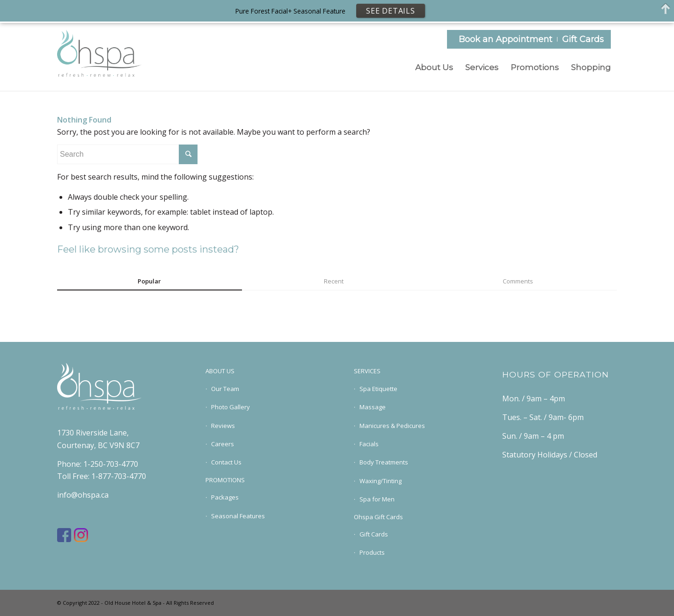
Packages (225, 497)
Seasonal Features (238, 516)
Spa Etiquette (378, 389)
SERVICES (367, 371)
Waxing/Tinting (381, 481)
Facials (369, 444)
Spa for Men (377, 499)
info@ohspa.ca (83, 495)
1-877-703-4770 (119, 476)
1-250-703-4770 (111, 464)
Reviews (223, 426)
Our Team (225, 389)
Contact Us (226, 462)
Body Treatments (384, 462)
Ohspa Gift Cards (378, 517)
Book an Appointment (505, 39)
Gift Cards (583, 39)
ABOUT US (220, 371)
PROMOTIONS (225, 480)
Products (372, 552)
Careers (223, 444)
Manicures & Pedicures (392, 426)
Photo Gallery (231, 407)
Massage (373, 407)
